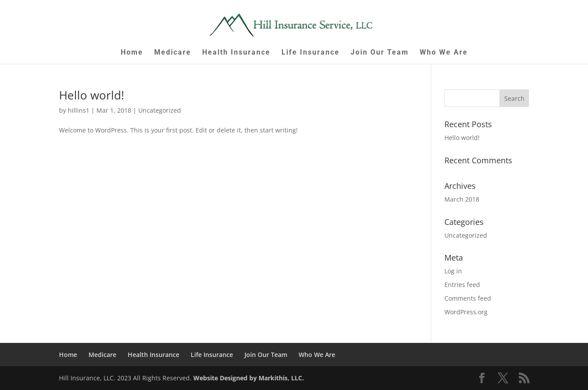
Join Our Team (380, 53)
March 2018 (462, 199)
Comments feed (468, 298)
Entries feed (462, 285)
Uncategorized (160, 110)
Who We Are (444, 53)
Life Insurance (311, 53)
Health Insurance (236, 53)
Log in (453, 271)
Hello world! (92, 95)
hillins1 (79, 110)
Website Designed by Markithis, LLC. (249, 378)
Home (132, 53)
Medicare (173, 53)
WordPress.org (466, 312)
